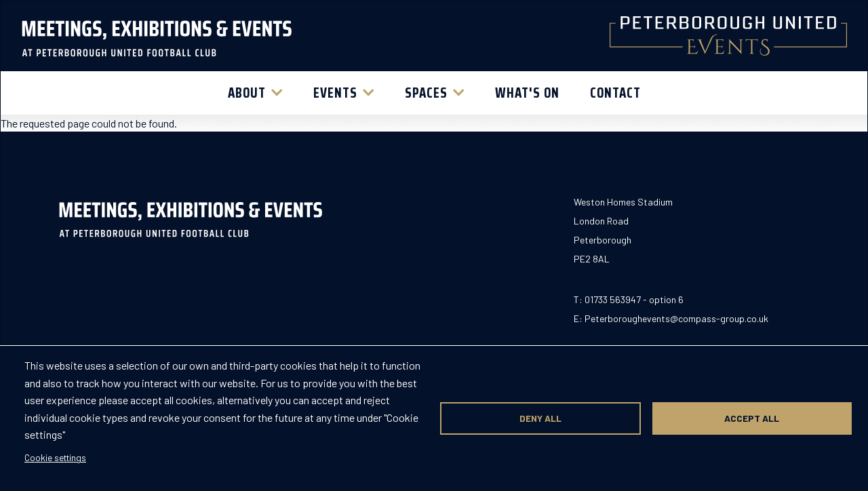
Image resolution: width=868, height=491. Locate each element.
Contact (615, 93)
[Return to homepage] (157, 36)
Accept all (752, 418)
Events (335, 93)
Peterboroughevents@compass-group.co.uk (676, 318)
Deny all (540, 418)
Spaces (426, 93)
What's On (527, 93)
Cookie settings (55, 457)
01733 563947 (613, 299)
